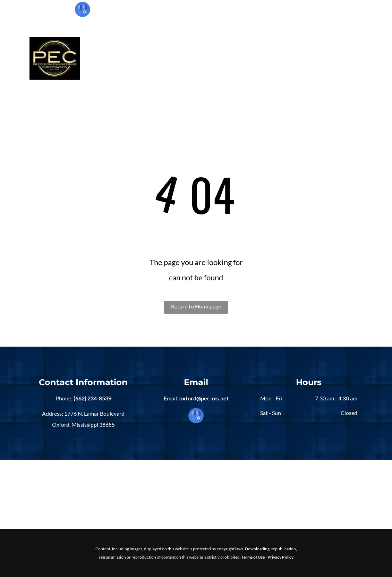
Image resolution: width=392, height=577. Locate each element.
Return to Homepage (196, 306)
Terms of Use (253, 557)
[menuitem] (120, 58)
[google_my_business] (83, 10)
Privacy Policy (280, 557)
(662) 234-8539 (332, 13)
